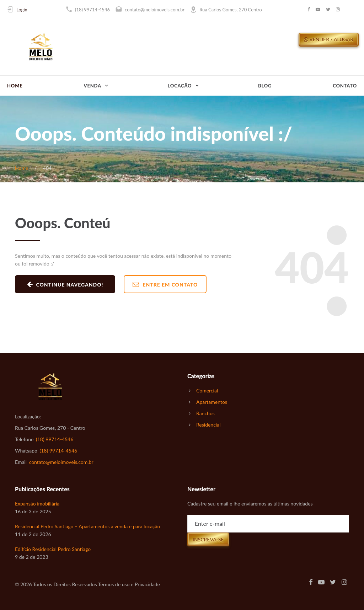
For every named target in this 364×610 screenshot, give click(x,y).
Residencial (208, 425)
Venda (93, 86)
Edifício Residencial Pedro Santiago (53, 549)
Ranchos (205, 413)
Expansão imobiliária (37, 504)
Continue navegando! (65, 284)
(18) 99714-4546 (92, 10)
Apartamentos (212, 402)
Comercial (207, 390)
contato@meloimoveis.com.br (155, 10)
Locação (180, 86)
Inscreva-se (208, 539)
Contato (345, 86)
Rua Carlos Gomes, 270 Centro (231, 10)
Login (22, 10)
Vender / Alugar (329, 39)
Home (15, 86)
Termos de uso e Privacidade (129, 584)
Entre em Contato (165, 284)
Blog (265, 86)
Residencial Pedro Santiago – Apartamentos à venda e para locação (87, 526)
